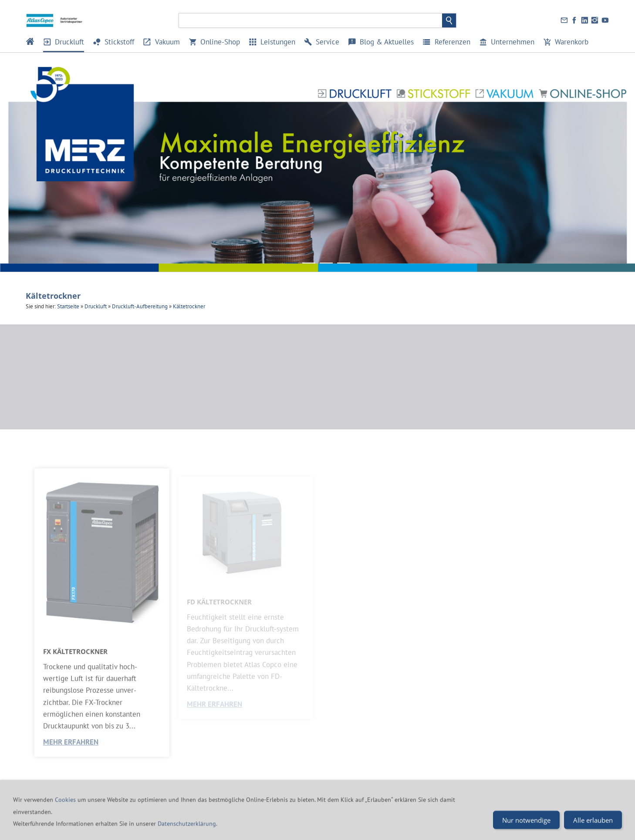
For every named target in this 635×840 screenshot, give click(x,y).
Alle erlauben (593, 830)
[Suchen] (311, 20)
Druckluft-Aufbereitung (140, 306)
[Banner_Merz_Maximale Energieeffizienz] (291, 263)
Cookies (66, 810)
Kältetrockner (189, 306)
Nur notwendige (526, 830)
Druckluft (96, 306)
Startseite (68, 306)
